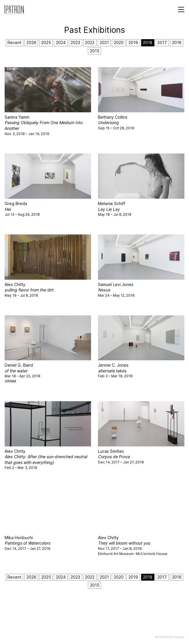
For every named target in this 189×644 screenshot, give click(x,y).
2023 (75, 42)
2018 (148, 42)
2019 (133, 42)
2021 (104, 42)
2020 (119, 42)
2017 (162, 42)
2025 (46, 42)
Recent (14, 42)
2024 (61, 42)
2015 (95, 51)
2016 (177, 42)
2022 (90, 42)
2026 (31, 42)
